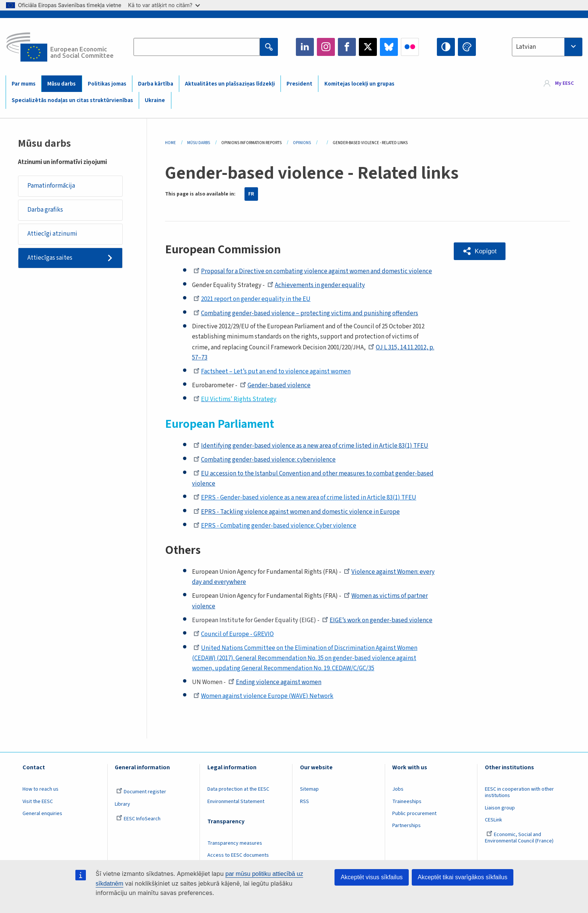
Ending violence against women (275, 682)
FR (251, 194)
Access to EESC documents (238, 855)
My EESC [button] (564, 83)
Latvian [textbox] (526, 47)
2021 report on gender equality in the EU (252, 299)
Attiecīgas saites (50, 258)
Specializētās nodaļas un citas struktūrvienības (72, 100)
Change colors (467, 47)
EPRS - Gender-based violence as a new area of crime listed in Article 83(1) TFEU (305, 498)
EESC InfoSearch (138, 819)
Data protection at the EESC (238, 789)
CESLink (493, 820)
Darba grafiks (45, 210)
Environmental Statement (236, 802)
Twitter (368, 47)
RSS (304, 802)
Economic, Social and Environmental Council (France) (520, 838)
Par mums (24, 84)
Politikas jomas (107, 84)
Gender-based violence (275, 385)
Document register (141, 792)
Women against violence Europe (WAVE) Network (263, 696)
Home (170, 143)
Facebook (347, 47)
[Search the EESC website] (196, 47)
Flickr (410, 47)
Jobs (398, 789)
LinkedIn (305, 47)
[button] (480, 251)
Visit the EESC (38, 802)
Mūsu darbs (61, 84)
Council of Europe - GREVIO (234, 634)
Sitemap (309, 789)
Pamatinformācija (51, 186)
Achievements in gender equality (316, 285)
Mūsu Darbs (199, 143)
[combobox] (547, 47)
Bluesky (389, 47)
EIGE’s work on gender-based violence (377, 620)
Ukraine (155, 100)
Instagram (326, 47)
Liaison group (500, 808)
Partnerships (406, 826)
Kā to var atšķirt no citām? (164, 5)
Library (122, 804)
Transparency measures (235, 843)
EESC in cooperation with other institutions (519, 792)
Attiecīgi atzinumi (52, 234)
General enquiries (42, 814)
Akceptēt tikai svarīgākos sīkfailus (463, 877)
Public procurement (414, 814)
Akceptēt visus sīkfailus (371, 877)
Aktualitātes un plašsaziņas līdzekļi (230, 84)
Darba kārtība (156, 84)
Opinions (302, 143)
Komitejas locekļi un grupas (359, 84)
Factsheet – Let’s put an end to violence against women (272, 372)
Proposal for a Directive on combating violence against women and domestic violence (313, 271)
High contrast (446, 47)
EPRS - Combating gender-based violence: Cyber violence (275, 526)
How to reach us (40, 789)
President (299, 84)
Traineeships (407, 802)
